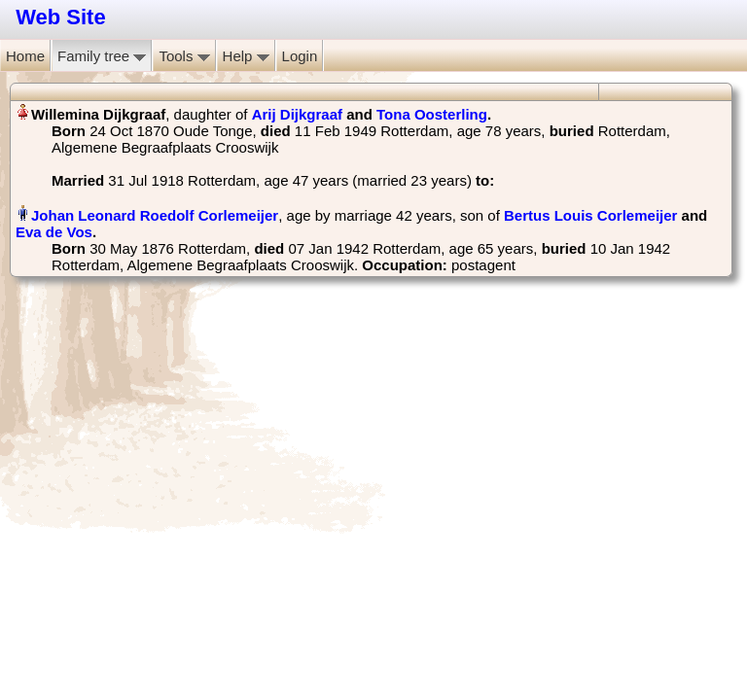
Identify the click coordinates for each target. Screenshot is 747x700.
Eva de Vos (54, 232)
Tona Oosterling (432, 114)
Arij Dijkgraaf (297, 114)
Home (25, 56)
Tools (184, 56)
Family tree (102, 56)
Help (246, 56)
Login (300, 56)
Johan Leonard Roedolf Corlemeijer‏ (155, 215)
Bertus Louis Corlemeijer (590, 215)
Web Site (61, 17)
